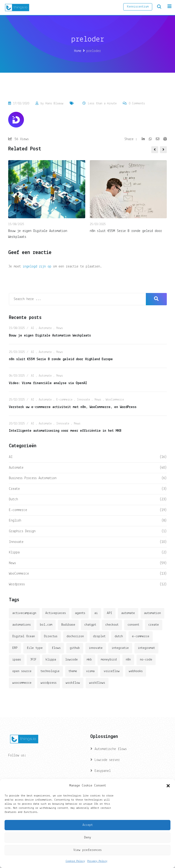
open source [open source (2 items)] (22, 671)
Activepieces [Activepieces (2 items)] (56, 613)
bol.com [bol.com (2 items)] (46, 625)
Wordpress (17, 584)
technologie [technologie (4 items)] (50, 671)
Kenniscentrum (138, 7)
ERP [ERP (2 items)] (15, 648)
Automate (45, 328)
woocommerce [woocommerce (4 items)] (22, 683)
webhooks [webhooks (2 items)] (136, 671)
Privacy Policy (97, 861)
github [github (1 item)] (75, 648)
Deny (88, 838)
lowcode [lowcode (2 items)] (71, 660)
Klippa (14, 552)
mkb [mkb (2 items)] (89, 660)
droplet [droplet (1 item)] (99, 636)
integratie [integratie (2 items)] (120, 648)
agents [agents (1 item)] (80, 613)
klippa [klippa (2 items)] (51, 660)
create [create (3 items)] (154, 625)
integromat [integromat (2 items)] (146, 648)
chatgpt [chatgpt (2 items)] (90, 625)
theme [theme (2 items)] (73, 671)
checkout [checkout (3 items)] (112, 625)
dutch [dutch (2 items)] (119, 636)
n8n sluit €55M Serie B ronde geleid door (126, 231)
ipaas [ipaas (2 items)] (17, 660)
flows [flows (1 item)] (56, 648)
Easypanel (103, 771)
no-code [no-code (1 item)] (146, 660)
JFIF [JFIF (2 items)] (33, 660)
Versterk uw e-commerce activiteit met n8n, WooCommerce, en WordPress (73, 407)
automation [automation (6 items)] (152, 613)
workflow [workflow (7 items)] (73, 683)
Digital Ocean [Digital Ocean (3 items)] (24, 636)
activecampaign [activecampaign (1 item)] (24, 613)
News (60, 328)
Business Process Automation (33, 478)
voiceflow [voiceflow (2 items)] (112, 671)
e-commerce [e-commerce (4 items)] (141, 636)
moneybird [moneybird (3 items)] (109, 660)
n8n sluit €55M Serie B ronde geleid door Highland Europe (61, 359)
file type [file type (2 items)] (35, 648)
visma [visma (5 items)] (90, 671)
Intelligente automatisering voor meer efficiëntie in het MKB (65, 431)
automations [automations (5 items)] (22, 625)
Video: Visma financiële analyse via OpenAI (48, 383)
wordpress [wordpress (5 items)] (49, 683)
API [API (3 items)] (109, 613)
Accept (88, 825)
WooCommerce (115, 400)
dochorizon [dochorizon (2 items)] (75, 636)
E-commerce (64, 400)
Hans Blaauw (54, 104)
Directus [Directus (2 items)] (51, 636)
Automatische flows (111, 749)
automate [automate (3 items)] (128, 613)
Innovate (84, 400)
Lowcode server (107, 760)
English (15, 521)
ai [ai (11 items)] (96, 613)
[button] (168, 786)
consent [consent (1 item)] (133, 625)
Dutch (13, 499)
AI (33, 328)
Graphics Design (22, 531)
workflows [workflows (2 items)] (97, 683)
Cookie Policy (75, 861)
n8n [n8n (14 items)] (128, 660)
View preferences (87, 850)
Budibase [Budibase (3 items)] (68, 625)
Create (14, 489)
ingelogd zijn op (37, 267)
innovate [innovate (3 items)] (96, 648)
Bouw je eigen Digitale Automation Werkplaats (50, 336)
